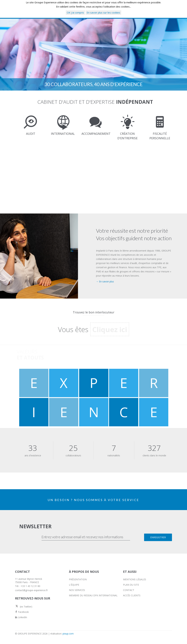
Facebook (22, 612)
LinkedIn (21, 617)
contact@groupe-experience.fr (31, 590)
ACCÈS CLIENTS (132, 595)
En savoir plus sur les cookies (103, 13)
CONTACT (129, 590)
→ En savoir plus (105, 281)
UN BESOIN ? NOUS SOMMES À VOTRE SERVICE (93, 500)
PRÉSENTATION (78, 579)
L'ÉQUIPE (74, 585)
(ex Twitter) (24, 607)
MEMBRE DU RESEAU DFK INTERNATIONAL (93, 595)
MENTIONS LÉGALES (135, 579)
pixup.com (68, 634)
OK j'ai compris (75, 13)
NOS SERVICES (77, 590)
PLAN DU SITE (131, 585)
